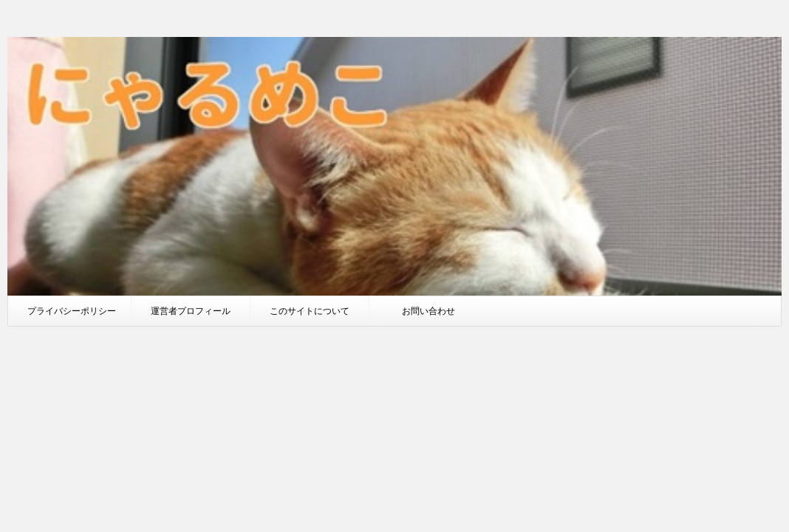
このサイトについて (310, 311)
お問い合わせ (428, 311)
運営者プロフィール (191, 311)
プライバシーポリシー (72, 311)
